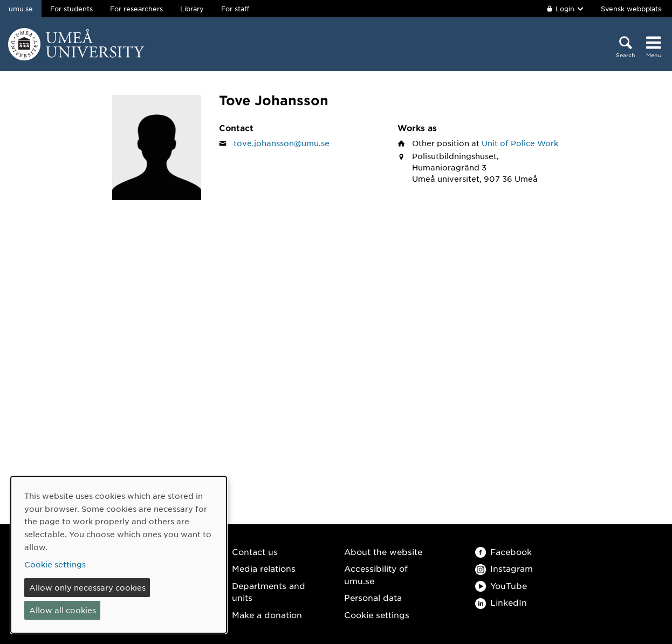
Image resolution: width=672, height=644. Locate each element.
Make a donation (267, 615)
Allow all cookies (63, 610)
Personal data (373, 597)
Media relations (264, 568)
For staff (235, 9)
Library (192, 9)
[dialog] (119, 555)
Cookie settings (377, 615)
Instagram (504, 568)
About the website (383, 551)
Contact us (255, 551)
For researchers (136, 9)
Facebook (503, 551)
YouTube (501, 585)
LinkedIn (501, 602)
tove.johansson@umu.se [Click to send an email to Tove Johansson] (282, 143)
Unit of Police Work (520, 143)
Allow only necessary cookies (87, 587)
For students (71, 9)
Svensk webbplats (631, 9)
